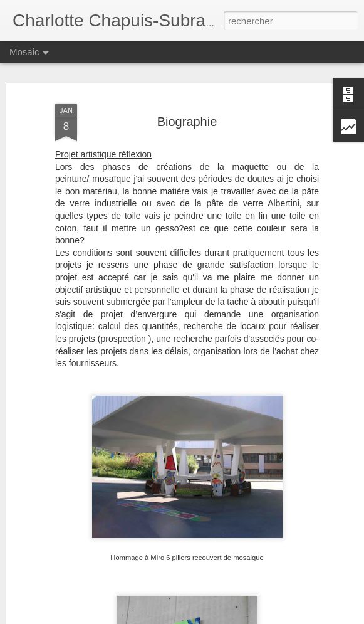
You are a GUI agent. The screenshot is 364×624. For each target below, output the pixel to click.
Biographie (187, 122)
